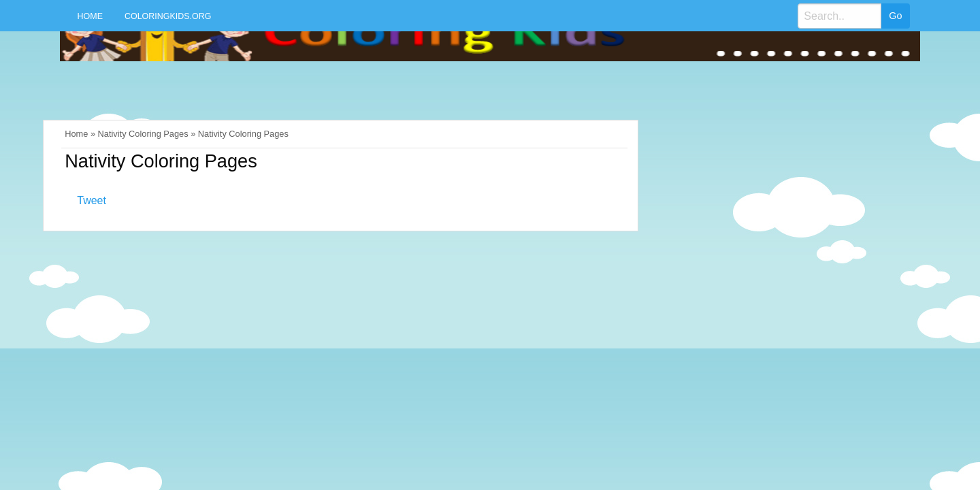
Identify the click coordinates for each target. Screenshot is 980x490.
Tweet (92, 200)
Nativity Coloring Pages (143, 134)
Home (90, 16)
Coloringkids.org (168, 16)
